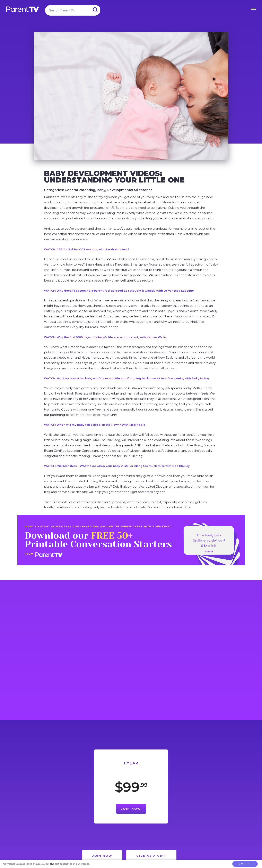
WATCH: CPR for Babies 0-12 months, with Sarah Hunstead (86, 249)
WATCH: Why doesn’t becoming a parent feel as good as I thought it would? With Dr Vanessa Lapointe (119, 291)
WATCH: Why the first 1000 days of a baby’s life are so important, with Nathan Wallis (105, 337)
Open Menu (254, 8)
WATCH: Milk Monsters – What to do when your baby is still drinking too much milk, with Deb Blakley (117, 466)
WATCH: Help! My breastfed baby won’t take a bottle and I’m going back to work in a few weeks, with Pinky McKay (127, 378)
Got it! (245, 864)
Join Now (131, 809)
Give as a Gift (151, 856)
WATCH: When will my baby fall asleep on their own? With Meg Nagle (95, 425)
